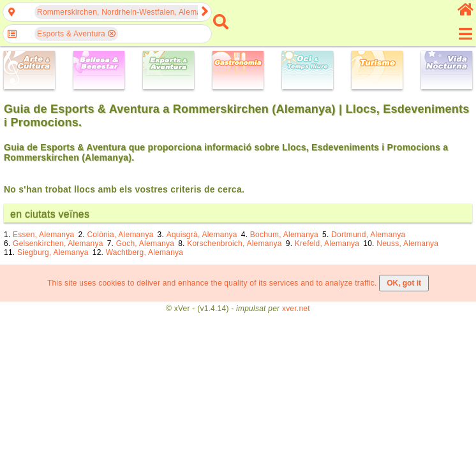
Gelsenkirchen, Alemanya (58, 244)
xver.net (296, 309)
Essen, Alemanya (43, 235)
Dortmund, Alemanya (368, 235)
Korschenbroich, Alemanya (234, 244)
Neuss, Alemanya (407, 244)
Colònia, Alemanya (120, 235)
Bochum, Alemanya (284, 235)
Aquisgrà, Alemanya (202, 235)
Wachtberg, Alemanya (145, 252)
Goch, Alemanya (145, 244)
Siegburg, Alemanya (53, 252)
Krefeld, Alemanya (327, 244)
